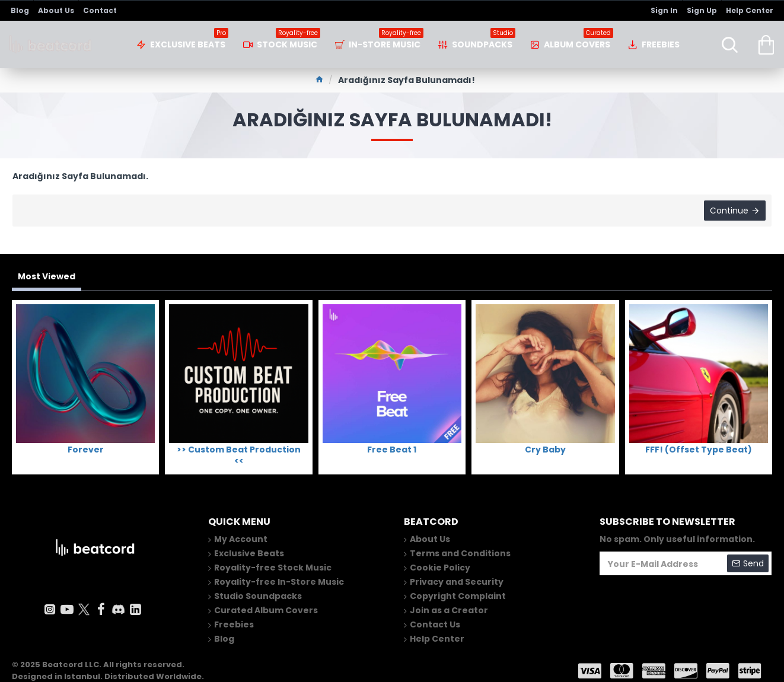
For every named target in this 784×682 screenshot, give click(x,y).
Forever (86, 450)
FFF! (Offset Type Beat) (699, 450)
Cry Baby (545, 450)
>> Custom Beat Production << (239, 455)
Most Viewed (47, 276)
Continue (729, 211)
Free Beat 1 (392, 450)
